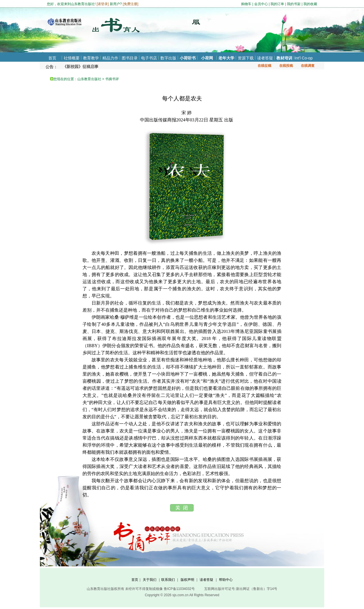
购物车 (246, 4)
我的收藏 (310, 4)
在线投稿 (286, 66)
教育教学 (91, 58)
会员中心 (261, 4)
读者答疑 (265, 58)
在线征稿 (264, 66)
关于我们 (150, 580)
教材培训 (284, 58)
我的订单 (277, 4)
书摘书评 (112, 79)
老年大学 (226, 58)
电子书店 (149, 58)
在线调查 (308, 66)
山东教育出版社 (89, 79)
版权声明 (187, 580)
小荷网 (207, 58)
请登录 (103, 4)
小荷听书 (188, 58)
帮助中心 (226, 580)
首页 (52, 58)
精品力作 (110, 58)
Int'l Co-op (304, 58)
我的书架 (294, 4)
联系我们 (168, 580)
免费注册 (131, 4)
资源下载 (246, 58)
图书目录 (130, 58)
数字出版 (168, 58)
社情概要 (72, 58)
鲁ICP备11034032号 (179, 589)
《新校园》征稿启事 (80, 67)
